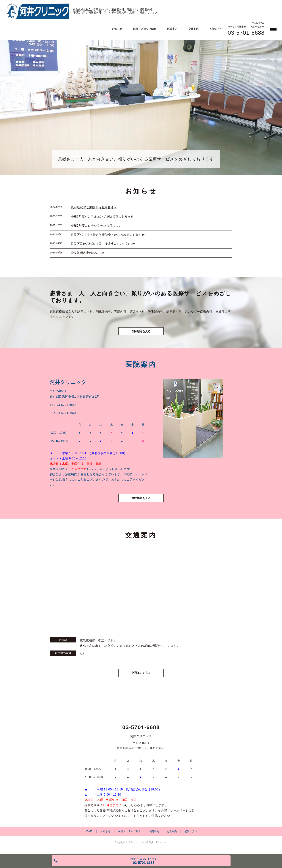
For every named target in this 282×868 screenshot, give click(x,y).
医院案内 (172, 29)
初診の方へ (216, 29)
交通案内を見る (141, 675)
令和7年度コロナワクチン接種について (98, 226)
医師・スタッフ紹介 (145, 29)
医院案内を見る (141, 500)
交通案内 (193, 29)
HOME (89, 834)
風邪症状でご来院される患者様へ (94, 207)
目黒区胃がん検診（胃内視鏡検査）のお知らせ (103, 244)
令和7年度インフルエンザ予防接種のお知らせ (102, 216)
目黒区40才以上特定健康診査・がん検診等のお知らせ (108, 235)
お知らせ (117, 29)
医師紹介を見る (141, 332)
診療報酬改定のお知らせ (88, 253)
